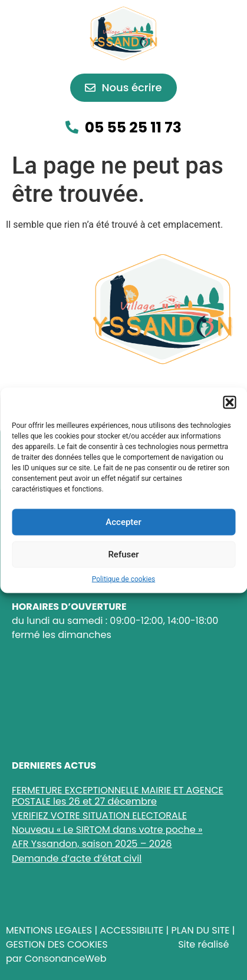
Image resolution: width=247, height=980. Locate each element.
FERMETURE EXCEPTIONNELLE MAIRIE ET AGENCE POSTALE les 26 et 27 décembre (118, 796)
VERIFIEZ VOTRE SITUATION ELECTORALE (99, 815)
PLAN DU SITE (200, 930)
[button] (229, 402)
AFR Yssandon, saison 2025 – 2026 (92, 844)
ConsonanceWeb (66, 959)
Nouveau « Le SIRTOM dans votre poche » (107, 830)
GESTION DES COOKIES (57, 944)
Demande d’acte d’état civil (77, 858)
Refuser (123, 554)
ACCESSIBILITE (131, 930)
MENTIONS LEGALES (49, 930)
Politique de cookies (123, 579)
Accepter (123, 522)
